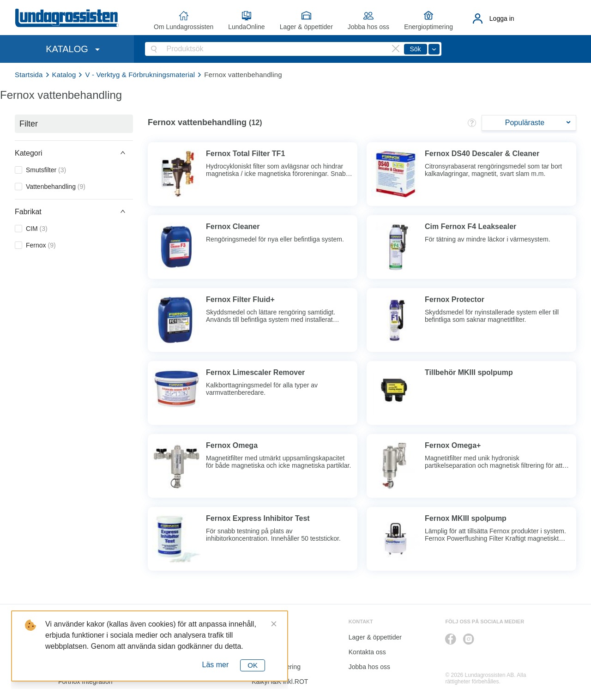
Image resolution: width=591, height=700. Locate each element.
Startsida (29, 75)
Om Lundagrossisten (184, 27)
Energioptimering (428, 27)
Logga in (502, 18)
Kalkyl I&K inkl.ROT (280, 682)
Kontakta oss (367, 652)
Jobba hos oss (368, 27)
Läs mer (216, 665)
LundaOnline (246, 27)
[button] (74, 153)
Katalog (64, 75)
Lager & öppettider (306, 27)
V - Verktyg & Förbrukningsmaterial (140, 75)
